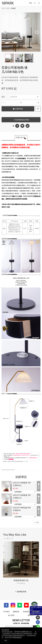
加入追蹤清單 (38, 109)
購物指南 (16, 612)
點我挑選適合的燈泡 (22, 120)
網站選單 (39, 3)
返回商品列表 (22, 592)
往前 (5, 539)
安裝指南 (26, 612)
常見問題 (36, 612)
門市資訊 (6, 612)
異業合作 (31, 615)
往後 (12, 539)
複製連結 (28, 125)
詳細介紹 (19, 137)
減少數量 (4, 103)
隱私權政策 (18, 637)
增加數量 (38, 103)
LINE (22, 126)
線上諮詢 (11, 615)
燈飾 (8, 8)
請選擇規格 (24, 97)
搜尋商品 (35, 3)
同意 (6, 641)
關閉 (39, 630)
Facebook (17, 126)
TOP (37, 523)
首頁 (3, 8)
